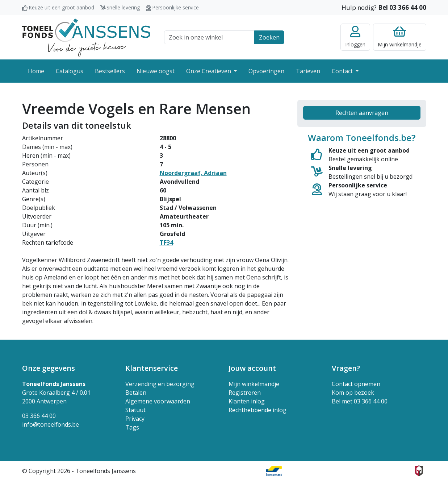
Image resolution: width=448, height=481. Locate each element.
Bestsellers (110, 71)
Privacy (135, 419)
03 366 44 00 (39, 416)
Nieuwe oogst (156, 71)
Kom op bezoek (353, 393)
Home (36, 71)
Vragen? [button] (346, 368)
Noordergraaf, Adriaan (193, 173)
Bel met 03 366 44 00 (360, 401)
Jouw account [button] (252, 368)
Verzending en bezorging (160, 384)
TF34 (166, 242)
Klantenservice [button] (152, 368)
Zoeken (269, 37)
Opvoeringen (266, 71)
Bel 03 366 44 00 (402, 7)
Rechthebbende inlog (258, 410)
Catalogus (70, 71)
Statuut (135, 410)
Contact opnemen (356, 384)
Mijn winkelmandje (254, 384)
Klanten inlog (247, 401)
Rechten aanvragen (362, 113)
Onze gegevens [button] (49, 368)
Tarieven (308, 71)
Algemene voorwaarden (158, 401)
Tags (132, 427)
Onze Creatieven (209, 71)
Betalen (136, 393)
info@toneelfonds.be (51, 424)
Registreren (245, 393)
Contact (343, 71)
